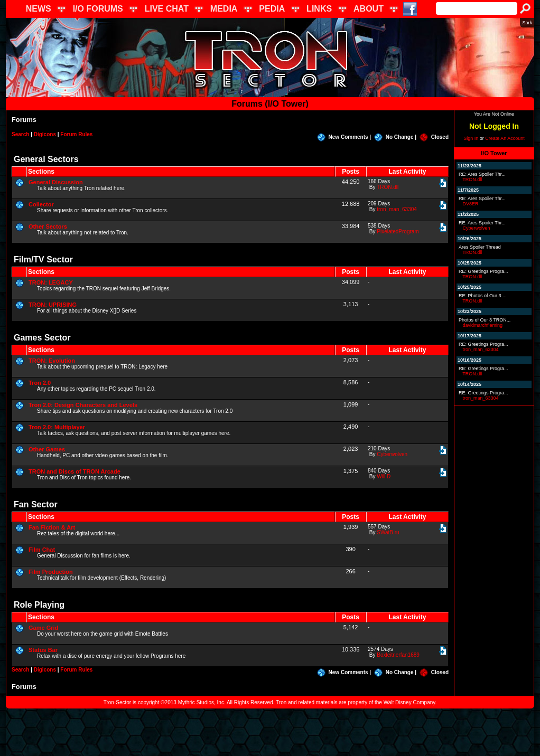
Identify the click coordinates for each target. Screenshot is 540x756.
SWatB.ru (388, 532)
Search (20, 134)
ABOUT (369, 9)
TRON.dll (388, 187)
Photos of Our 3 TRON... (485, 320)
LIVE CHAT (167, 9)
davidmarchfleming (483, 325)
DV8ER (471, 204)
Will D (384, 476)
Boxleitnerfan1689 (398, 655)
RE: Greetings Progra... (483, 271)
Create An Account (505, 138)
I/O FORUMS (98, 9)
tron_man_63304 (397, 209)
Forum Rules (76, 134)
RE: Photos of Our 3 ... (483, 296)
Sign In (471, 138)
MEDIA (224, 9)
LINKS (319, 9)
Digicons (45, 134)
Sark (527, 23)
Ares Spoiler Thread (480, 247)
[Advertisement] (270, 732)
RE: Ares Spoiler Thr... (482, 174)
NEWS (39, 9)
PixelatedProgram (398, 231)
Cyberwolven (392, 454)
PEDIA (272, 9)
